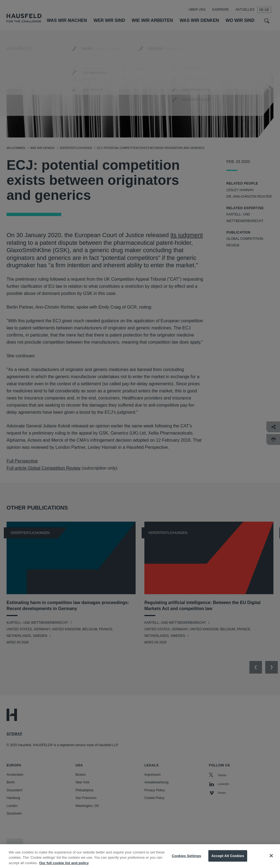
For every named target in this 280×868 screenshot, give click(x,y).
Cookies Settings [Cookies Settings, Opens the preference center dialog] (186, 860)
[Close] (271, 860)
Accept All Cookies (228, 860)
